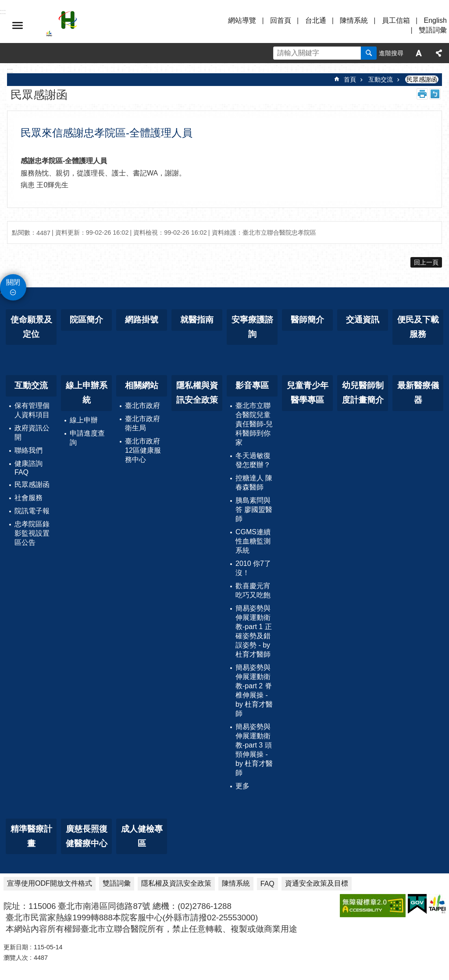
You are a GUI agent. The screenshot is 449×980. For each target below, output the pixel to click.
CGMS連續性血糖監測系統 (253, 541)
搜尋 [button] (369, 53)
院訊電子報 (32, 511)
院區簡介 (86, 320)
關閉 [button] (13, 282)
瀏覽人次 (16, 958)
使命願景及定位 (31, 327)
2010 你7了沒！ (253, 568)
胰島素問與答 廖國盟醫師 (254, 510)
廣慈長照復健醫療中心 (87, 836)
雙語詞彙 (433, 30)
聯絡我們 (29, 450)
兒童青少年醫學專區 (308, 393)
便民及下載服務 (418, 327)
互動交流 (381, 79)
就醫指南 (197, 320)
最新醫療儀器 (418, 393)
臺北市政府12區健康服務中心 (143, 450)
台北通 (316, 20)
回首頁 (281, 20)
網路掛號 (142, 320)
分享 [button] (439, 53)
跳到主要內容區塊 (5, 5)
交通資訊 (363, 320)
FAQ (267, 884)
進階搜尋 (391, 53)
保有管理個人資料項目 (32, 410)
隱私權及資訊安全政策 (176, 883)
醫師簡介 (307, 320)
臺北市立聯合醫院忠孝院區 (123, 25)
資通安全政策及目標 (317, 883)
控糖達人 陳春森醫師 (254, 483)
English (435, 20)
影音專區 (252, 385)
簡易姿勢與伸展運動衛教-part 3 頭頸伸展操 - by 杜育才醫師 (254, 750)
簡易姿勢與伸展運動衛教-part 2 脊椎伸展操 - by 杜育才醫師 (254, 690)
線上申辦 (84, 420)
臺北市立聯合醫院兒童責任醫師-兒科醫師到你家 (254, 424)
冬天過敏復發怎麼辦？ (253, 460)
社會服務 (29, 498)
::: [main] (10, 70)
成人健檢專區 (142, 836)
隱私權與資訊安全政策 (197, 393)
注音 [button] (435, 94)
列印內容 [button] (422, 94)
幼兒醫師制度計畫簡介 (363, 393)
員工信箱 (396, 20)
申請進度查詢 (87, 438)
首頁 (350, 79)
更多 (242, 786)
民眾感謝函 (422, 79)
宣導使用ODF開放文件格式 (50, 883)
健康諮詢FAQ (29, 468)
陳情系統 (354, 20)
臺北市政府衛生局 (143, 423)
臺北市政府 (143, 406)
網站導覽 (242, 20)
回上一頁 (426, 262)
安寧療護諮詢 (252, 327)
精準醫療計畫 (31, 836)
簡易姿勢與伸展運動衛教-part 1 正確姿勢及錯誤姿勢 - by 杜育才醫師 (254, 631)
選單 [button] (18, 25)
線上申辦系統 (87, 393)
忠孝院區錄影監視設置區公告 (32, 533)
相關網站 (142, 385)
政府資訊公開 (32, 433)
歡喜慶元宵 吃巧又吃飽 (253, 590)
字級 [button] (419, 53)
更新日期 (16, 947)
